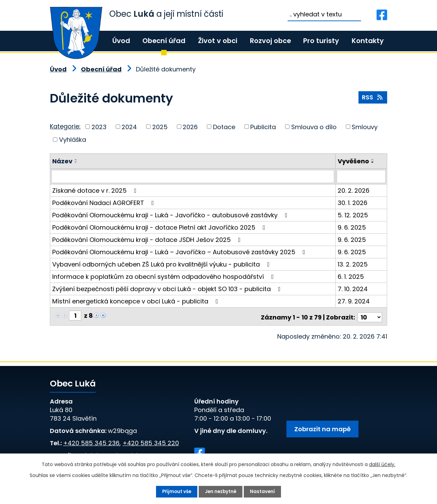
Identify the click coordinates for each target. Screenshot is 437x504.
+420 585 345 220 (151, 441)
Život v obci (218, 41)
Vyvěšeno (354, 161)
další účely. (382, 464)
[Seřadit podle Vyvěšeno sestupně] (373, 162)
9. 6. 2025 (352, 227)
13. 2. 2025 (353, 264)
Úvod (121, 41)
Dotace (224, 127)
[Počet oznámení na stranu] (370, 315)
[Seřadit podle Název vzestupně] (76, 160)
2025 (160, 127)
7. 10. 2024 (353, 289)
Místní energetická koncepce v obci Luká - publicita (137, 301)
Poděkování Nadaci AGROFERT (104, 202)
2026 (190, 127)
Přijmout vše (175, 491)
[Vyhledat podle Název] (193, 176)
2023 (99, 127)
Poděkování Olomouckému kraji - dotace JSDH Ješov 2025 (148, 239)
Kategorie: (65, 126)
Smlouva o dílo (314, 127)
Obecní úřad (164, 41)
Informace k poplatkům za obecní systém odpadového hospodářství (164, 276)
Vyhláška (73, 140)
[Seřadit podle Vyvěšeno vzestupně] (373, 160)
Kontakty (368, 41)
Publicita (263, 127)
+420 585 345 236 (91, 441)
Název (62, 161)
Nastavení (264, 491)
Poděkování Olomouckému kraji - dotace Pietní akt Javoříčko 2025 (160, 227)
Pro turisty (321, 41)
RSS (373, 99)
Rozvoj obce (270, 41)
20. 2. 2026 (354, 190)
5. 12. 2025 (353, 215)
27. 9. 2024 (354, 301)
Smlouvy (365, 127)
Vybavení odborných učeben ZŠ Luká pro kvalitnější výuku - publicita (162, 264)
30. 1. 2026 (353, 202)
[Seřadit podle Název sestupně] (76, 162)
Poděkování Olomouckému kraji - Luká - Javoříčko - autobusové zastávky (171, 215)
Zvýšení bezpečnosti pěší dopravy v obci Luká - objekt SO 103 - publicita (168, 289)
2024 (129, 127)
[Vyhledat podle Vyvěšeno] (361, 176)
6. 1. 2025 (351, 276)
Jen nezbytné (221, 491)
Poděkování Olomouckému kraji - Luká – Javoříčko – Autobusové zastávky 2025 (180, 252)
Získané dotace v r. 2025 (96, 190)
